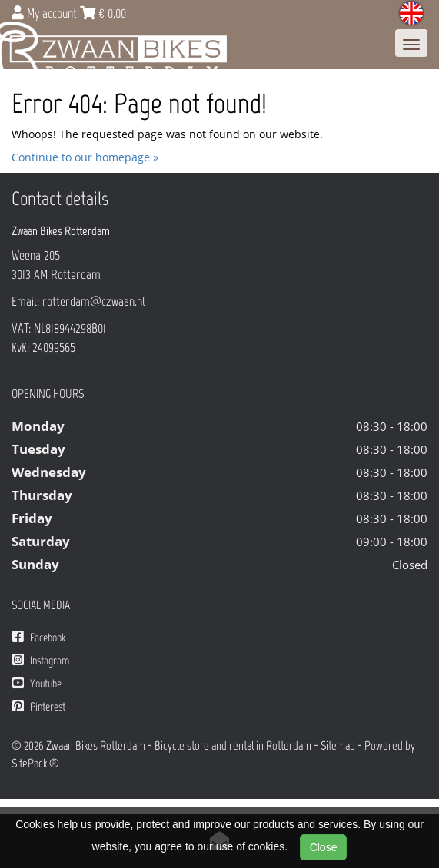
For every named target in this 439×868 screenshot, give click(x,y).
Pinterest (39, 706)
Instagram (41, 660)
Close (324, 847)
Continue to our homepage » (85, 157)
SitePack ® (35, 763)
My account (46, 13)
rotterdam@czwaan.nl (94, 301)
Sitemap (338, 745)
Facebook (39, 637)
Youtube (37, 683)
